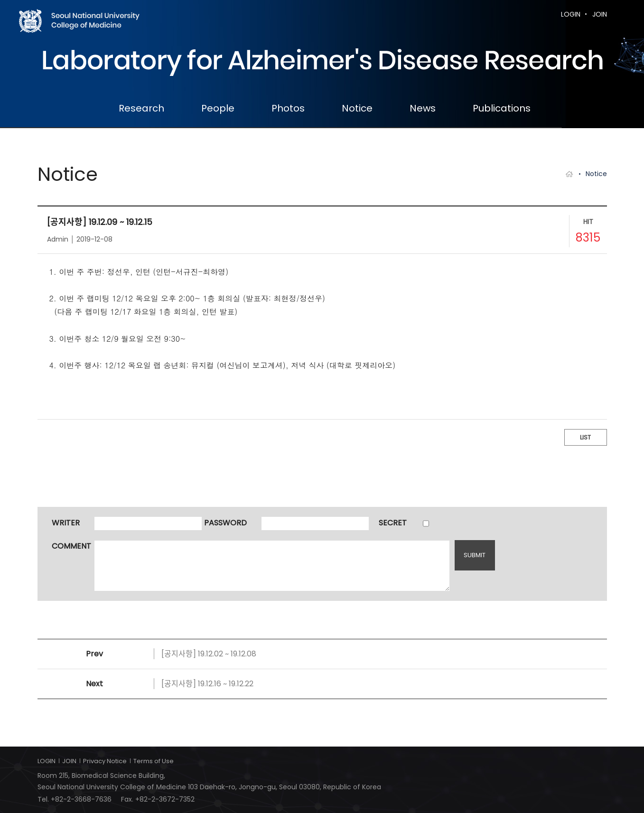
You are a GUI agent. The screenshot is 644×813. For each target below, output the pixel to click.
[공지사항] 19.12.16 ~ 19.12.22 (207, 684)
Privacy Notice (105, 761)
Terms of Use (154, 761)
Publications (502, 108)
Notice (357, 108)
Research (141, 108)
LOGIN (571, 14)
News (423, 108)
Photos (288, 108)
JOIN (600, 14)
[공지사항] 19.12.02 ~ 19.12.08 (209, 654)
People (218, 108)
